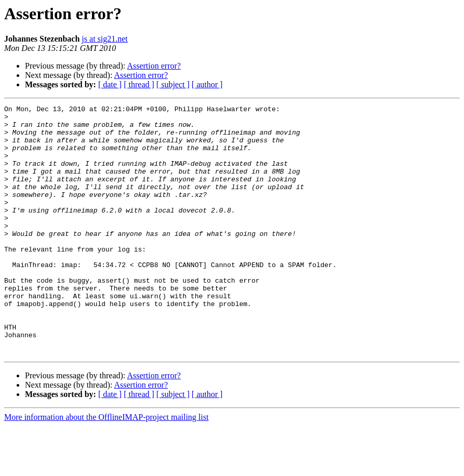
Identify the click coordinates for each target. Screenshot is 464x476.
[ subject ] (173, 84)
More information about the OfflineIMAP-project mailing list (106, 467)
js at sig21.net (104, 39)
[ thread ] (139, 84)
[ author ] (207, 84)
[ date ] (110, 84)
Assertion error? (154, 66)
